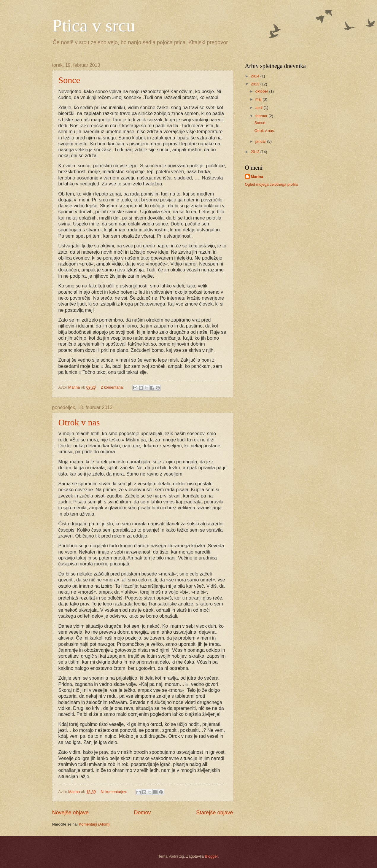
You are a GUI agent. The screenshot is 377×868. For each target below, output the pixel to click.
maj (259, 99)
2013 (255, 84)
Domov (142, 813)
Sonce (69, 80)
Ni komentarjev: (114, 792)
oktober (262, 91)
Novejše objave (70, 813)
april (260, 108)
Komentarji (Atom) (94, 824)
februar (262, 116)
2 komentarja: (113, 387)
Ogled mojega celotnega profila (271, 184)
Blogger (211, 856)
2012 (255, 152)
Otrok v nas (79, 422)
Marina (257, 177)
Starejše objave (214, 813)
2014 (255, 76)
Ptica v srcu (94, 26)
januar (261, 141)
